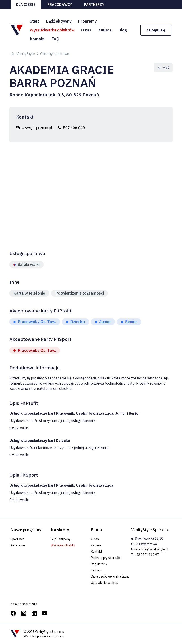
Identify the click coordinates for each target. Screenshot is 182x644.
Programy (87, 21)
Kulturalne (18, 545)
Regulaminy (99, 564)
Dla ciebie (26, 4)
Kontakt (37, 39)
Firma (96, 530)
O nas (86, 30)
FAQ (55, 39)
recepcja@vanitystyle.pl (151, 549)
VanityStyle (26, 54)
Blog (123, 30)
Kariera (105, 30)
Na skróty (60, 530)
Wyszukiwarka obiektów (52, 30)
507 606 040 (74, 128)
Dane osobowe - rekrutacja (110, 576)
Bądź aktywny (59, 21)
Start (34, 21)
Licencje (97, 570)
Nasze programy (26, 530)
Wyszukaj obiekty (63, 545)
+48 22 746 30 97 (147, 555)
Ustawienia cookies (105, 583)
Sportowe (17, 539)
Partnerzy (94, 4)
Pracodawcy (60, 4)
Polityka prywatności (106, 558)
